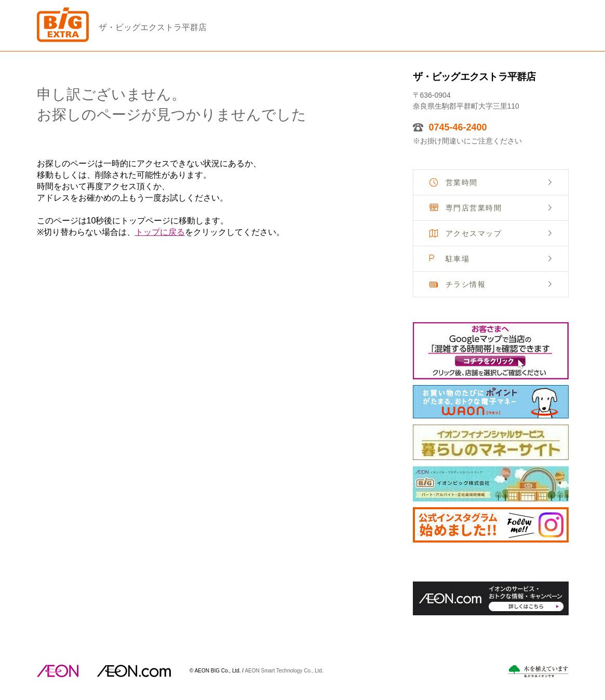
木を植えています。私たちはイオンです (538, 671)
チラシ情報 (466, 284)
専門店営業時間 (474, 208)
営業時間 (462, 182)
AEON (58, 671)
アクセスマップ (474, 233)
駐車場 (458, 259)
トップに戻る (160, 232)
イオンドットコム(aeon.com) (134, 671)
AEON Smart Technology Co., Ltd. (284, 670)
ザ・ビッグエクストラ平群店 (153, 27)
